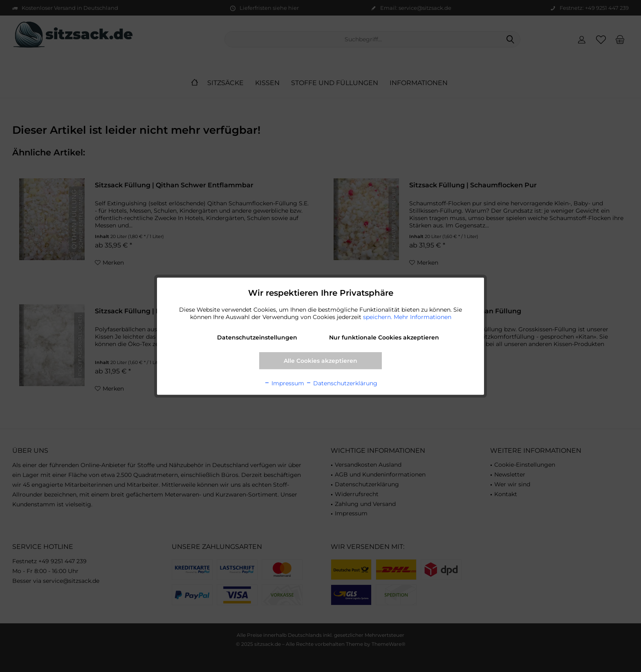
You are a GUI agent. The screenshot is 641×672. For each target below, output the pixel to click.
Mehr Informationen (422, 317)
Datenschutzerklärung (342, 383)
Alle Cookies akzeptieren (320, 360)
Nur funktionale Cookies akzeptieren (384, 337)
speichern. (378, 317)
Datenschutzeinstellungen (257, 337)
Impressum (284, 383)
